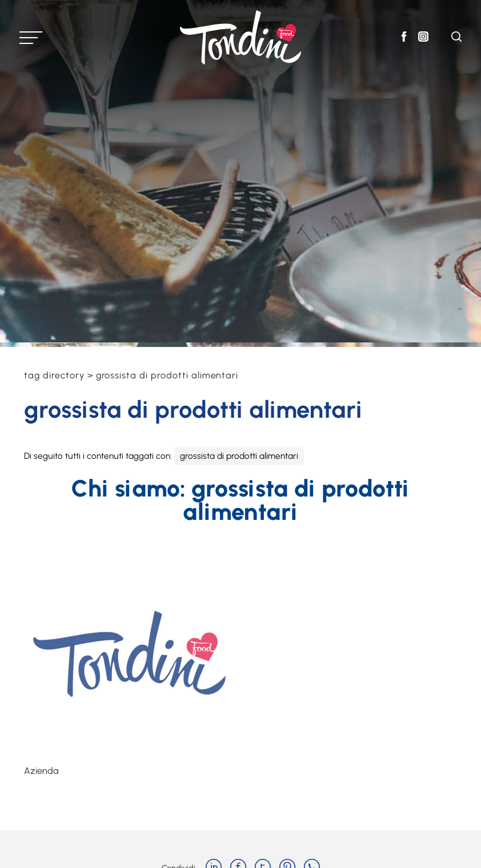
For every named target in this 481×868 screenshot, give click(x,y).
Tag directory (54, 375)
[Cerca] (456, 39)
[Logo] (240, 37)
